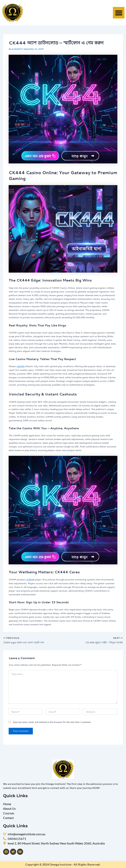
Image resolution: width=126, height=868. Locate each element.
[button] (119, 13)
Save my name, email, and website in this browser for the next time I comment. (52, 722)
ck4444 (21, 366)
